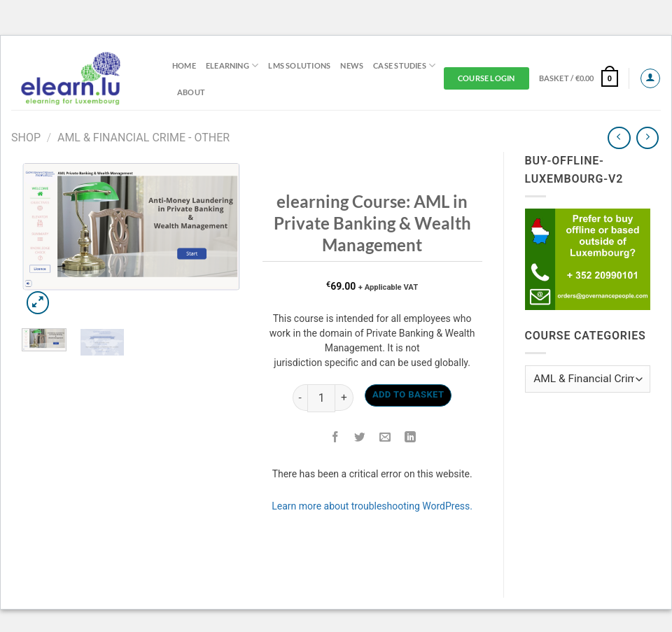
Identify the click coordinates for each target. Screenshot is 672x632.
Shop (26, 138)
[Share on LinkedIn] (411, 438)
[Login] (650, 78)
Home (184, 65)
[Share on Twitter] (360, 438)
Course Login (486, 78)
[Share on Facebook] (336, 438)
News (352, 65)
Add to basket (408, 394)
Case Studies (404, 65)
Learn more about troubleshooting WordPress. (372, 506)
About (191, 92)
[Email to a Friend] (385, 438)
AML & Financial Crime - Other (143, 138)
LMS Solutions (299, 65)
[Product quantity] (321, 398)
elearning (232, 65)
